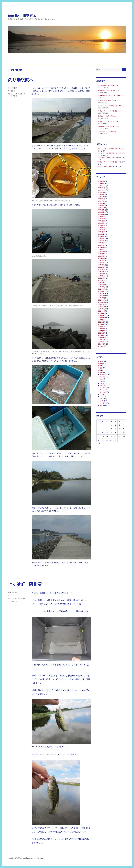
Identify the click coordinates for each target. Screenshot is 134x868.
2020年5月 (102, 329)
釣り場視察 (11, 91)
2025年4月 (102, 203)
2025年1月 (102, 208)
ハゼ (101, 394)
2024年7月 (102, 221)
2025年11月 (102, 188)
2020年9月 (102, 320)
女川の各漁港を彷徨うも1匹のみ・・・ (110, 85)
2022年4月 (102, 278)
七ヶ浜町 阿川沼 (25, 584)
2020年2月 (102, 335)
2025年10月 (102, 190)
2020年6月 (102, 326)
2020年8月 (102, 322)
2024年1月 (102, 234)
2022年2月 (102, 283)
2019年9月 (101, 346)
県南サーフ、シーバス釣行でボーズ (109, 111)
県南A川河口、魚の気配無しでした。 (110, 90)
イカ (101, 379)
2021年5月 (102, 302)
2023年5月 (102, 252)
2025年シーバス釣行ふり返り (107, 101)
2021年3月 (102, 307)
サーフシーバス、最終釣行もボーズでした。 (112, 106)
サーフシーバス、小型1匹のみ (107, 131)
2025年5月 (102, 201)
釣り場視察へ (21, 80)
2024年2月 (102, 232)
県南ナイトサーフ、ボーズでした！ (109, 121)
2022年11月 (102, 263)
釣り (100, 372)
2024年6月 (102, 223)
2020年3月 (102, 333)
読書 (100, 370)
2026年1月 (102, 184)
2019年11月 (102, 342)
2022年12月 (102, 261)
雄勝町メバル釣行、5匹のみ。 (107, 116)
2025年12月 (102, 186)
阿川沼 (15, 96)
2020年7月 (102, 324)
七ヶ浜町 (15, 94)
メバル (102, 401)
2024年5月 (102, 225)
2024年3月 (102, 230)
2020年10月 (102, 318)
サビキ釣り (103, 386)
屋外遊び (101, 364)
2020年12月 (102, 313)
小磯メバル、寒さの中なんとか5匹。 (109, 126)
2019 (10, 598)
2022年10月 (102, 265)
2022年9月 (102, 267)
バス (9, 595)
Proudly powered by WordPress (33, 858)
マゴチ (102, 399)
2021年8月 (102, 296)
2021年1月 (101, 311)
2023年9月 (102, 243)
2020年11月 (102, 315)
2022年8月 (102, 269)
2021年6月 (102, 300)
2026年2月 (102, 181)
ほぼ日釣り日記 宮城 (22, 16)
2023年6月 (102, 250)
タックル (103, 390)
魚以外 (102, 405)
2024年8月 (102, 219)
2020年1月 (102, 337)
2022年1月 (102, 285)
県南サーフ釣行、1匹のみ (106, 166)
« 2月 (98, 443)
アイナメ (103, 377)
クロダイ (103, 383)
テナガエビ (103, 392)
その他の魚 (103, 375)
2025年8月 (102, 195)
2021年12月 (102, 287)
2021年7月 (102, 298)
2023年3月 (102, 256)
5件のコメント (13, 601)
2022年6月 (102, 274)
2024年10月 (102, 214)
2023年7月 (102, 247)
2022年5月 (102, 276)
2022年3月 (102, 280)
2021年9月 (102, 294)
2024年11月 (102, 212)
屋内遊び (101, 361)
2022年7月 (102, 272)
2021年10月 (102, 291)
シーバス (103, 388)
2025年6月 (102, 199)
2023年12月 (102, 236)
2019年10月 (102, 344)
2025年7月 (102, 197)
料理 (100, 366)
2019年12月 (102, 340)
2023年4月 (102, 254)
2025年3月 (102, 206)
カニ (101, 381)
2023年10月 (102, 241)
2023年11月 (102, 239)
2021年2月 (102, 309)
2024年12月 (102, 210)
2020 (10, 94)
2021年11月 (102, 289)
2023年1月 (102, 258)
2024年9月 (102, 217)
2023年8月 (102, 245)
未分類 (100, 368)
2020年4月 (102, 331)
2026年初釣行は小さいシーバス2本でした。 (112, 96)
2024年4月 (102, 228)
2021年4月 (102, 304)
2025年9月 (102, 192)
